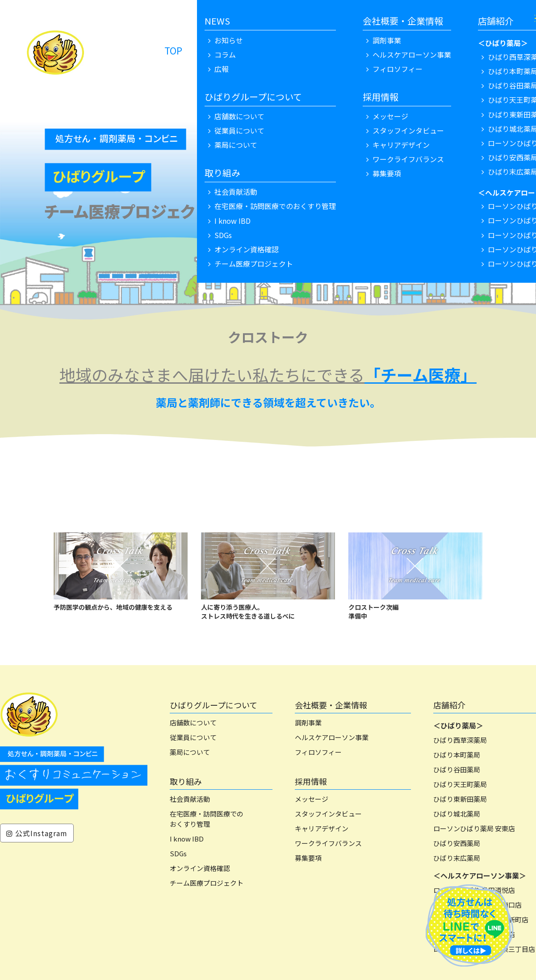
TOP (173, 50)
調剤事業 (308, 722)
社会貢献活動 (190, 799)
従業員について (193, 737)
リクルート (406, 50)
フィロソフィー (318, 752)
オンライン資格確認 (200, 868)
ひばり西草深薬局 (460, 740)
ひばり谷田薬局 (457, 769)
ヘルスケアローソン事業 (332, 737)
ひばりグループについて (214, 705)
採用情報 (311, 781)
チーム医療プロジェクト (207, 883)
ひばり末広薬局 (457, 858)
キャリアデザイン (322, 828)
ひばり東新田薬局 (460, 799)
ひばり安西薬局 (457, 843)
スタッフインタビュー (328, 814)
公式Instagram (37, 833)
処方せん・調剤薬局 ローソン (262, 50)
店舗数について (193, 722)
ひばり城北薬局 (457, 814)
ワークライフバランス (328, 843)
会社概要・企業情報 (331, 705)
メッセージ (312, 799)
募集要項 (308, 858)
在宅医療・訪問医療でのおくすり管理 (207, 819)
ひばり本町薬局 (457, 755)
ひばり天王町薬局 (460, 784)
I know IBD (187, 839)
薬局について (190, 752)
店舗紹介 (449, 705)
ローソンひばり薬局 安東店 (474, 828)
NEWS (355, 50)
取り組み (186, 781)
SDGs (178, 853)
